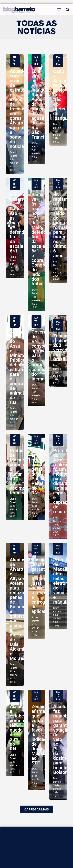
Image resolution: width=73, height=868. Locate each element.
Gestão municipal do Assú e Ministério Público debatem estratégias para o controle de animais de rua (22, 367)
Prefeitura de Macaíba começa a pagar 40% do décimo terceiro (20, 472)
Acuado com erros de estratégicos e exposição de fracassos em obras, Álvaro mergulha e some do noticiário (23, 109)
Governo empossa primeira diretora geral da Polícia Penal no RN (41, 472)
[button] (59, 9)
